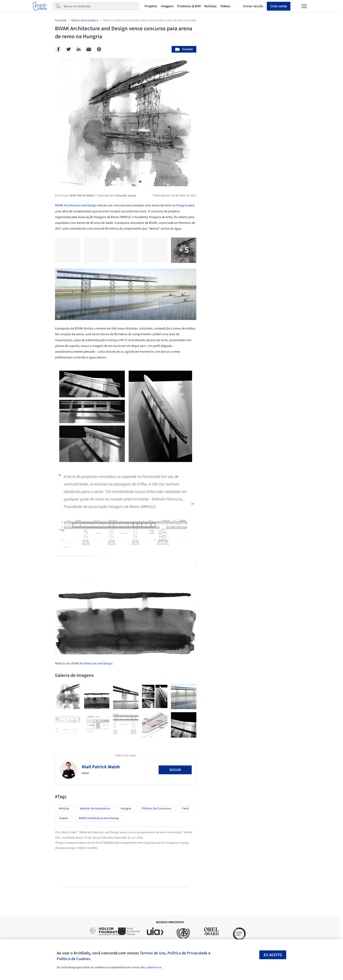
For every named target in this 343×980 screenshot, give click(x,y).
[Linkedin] (79, 49)
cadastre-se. (154, 967)
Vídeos (225, 6)
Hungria (182, 205)
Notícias (210, 6)
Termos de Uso (153, 953)
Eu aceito (273, 955)
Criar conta (279, 6)
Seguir (175, 770)
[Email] (89, 49)
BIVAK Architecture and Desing (99, 818)
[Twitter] (68, 49)
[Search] (101, 6)
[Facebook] (58, 49)
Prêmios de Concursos (157, 809)
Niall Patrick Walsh (101, 767)
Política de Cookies (73, 959)
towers (63, 818)
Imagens (167, 6)
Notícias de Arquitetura (95, 809)
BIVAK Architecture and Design (76, 205)
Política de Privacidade (187, 953)
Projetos (151, 6)
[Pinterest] (99, 49)
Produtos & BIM (189, 6)
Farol (185, 809)
